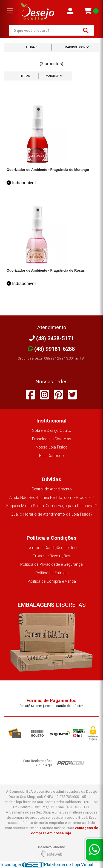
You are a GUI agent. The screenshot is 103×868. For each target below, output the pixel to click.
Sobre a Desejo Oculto (52, 431)
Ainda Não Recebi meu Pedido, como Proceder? (51, 498)
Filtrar (31, 47)
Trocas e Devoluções (51, 556)
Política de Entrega (51, 573)
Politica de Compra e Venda (52, 581)
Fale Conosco (51, 456)
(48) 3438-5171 (51, 338)
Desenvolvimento (52, 851)
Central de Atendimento (52, 489)
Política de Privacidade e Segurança (51, 564)
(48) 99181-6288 (52, 349)
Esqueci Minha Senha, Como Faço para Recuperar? (51, 506)
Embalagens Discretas (52, 439)
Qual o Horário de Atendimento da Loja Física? (51, 514)
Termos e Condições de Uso (52, 548)
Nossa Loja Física (51, 447)
